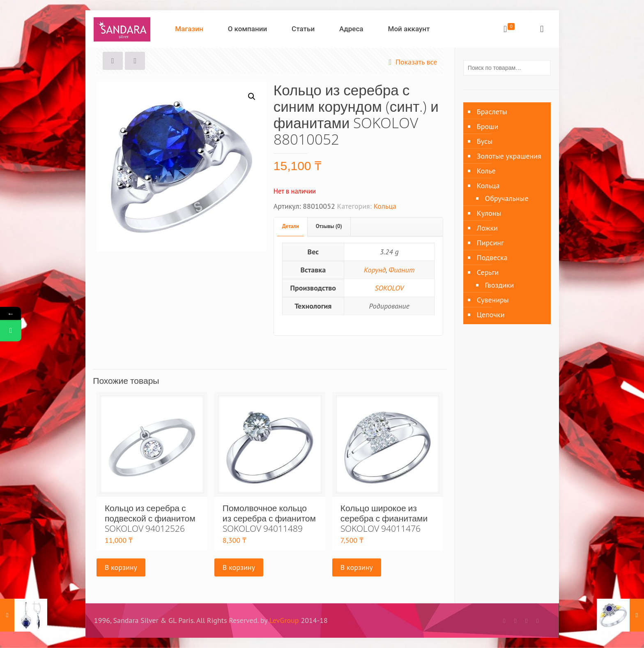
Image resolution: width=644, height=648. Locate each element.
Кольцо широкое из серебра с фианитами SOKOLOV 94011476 (384, 518)
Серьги (488, 272)
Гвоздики (500, 285)
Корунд (375, 270)
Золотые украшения (509, 156)
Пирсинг (490, 243)
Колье (486, 171)
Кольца (385, 206)
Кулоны (489, 213)
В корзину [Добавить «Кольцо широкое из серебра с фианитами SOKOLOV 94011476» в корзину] (357, 567)
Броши (488, 126)
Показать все (411, 62)
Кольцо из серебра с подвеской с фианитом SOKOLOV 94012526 (150, 518)
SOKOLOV (389, 288)
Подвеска (492, 257)
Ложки (487, 228)
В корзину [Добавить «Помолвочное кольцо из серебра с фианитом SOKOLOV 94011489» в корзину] (239, 567)
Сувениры (493, 300)
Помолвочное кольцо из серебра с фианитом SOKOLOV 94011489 (269, 518)
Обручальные (507, 198)
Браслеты (492, 112)
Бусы (485, 141)
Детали (291, 226)
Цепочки (491, 315)
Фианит (402, 270)
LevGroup (284, 620)
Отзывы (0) (329, 226)
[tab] (291, 227)
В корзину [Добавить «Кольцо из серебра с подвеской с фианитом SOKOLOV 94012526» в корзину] (121, 567)
